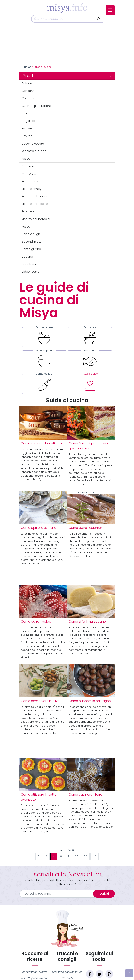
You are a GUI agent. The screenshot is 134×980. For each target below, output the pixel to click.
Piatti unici (29, 166)
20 (77, 856)
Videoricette (31, 272)
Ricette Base (31, 181)
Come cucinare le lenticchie (42, 443)
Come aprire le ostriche (39, 528)
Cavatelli (67, 978)
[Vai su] (129, 973)
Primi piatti (29, 174)
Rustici (26, 227)
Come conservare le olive (40, 701)
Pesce (26, 159)
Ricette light (30, 211)
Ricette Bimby (32, 189)
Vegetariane (31, 264)
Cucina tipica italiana (37, 106)
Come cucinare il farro (86, 795)
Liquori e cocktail (33, 144)
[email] (59, 893)
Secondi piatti (32, 242)
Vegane (27, 257)
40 (94, 856)
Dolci (25, 113)
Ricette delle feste (35, 204)
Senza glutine (31, 249)
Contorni (28, 98)
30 (86, 856)
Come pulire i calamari (91, 507)
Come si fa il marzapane (87, 621)
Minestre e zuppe (34, 151)
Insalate (27, 129)
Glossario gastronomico (67, 972)
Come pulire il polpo (36, 621)
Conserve (29, 91)
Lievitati (27, 136)
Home (28, 67)
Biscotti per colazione (35, 978)
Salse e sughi (31, 234)
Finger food (30, 121)
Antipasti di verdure (35, 972)
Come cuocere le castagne (90, 701)
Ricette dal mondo (35, 196)
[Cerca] (63, 19)
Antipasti (28, 83)
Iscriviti (104, 893)
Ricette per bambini (36, 219)
